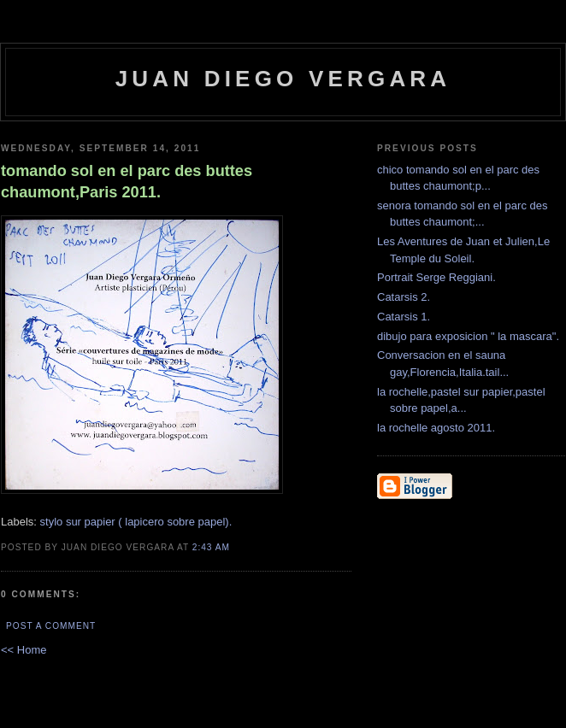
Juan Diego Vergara (283, 79)
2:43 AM (211, 547)
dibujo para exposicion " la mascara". (468, 336)
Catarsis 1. (404, 317)
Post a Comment (51, 626)
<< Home (24, 650)
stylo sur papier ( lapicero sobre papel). (136, 522)
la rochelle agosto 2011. (436, 428)
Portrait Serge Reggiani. (436, 277)
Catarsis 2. (404, 297)
